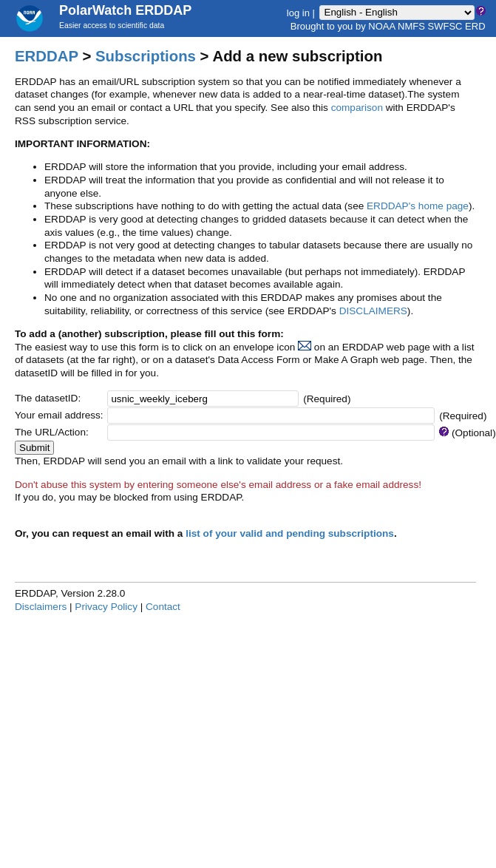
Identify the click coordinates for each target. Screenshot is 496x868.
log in (298, 12)
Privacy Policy (106, 607)
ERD (475, 26)
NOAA (381, 26)
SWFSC (445, 26)
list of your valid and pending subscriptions (290, 533)
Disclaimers (41, 607)
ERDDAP (47, 56)
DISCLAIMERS (373, 311)
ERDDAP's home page (418, 206)
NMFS (411, 26)
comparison (357, 108)
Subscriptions (146, 56)
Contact (163, 607)
